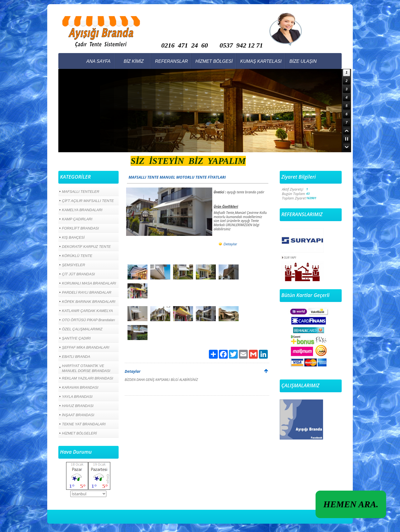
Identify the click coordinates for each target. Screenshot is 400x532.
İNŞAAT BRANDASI (78, 415)
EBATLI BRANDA (76, 357)
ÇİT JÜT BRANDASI (78, 274)
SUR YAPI (290, 257)
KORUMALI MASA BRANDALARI (89, 283)
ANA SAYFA (98, 61)
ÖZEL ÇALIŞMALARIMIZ (82, 329)
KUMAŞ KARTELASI (261, 61)
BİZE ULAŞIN (303, 61)
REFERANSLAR (171, 61)
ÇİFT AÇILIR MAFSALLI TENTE (88, 201)
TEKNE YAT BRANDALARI (84, 424)
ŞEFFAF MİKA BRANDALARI (86, 347)
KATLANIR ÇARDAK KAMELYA (87, 311)
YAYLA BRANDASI (77, 397)
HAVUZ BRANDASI (78, 406)
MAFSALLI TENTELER (81, 192)
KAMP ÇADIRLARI (77, 219)
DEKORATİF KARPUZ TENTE (86, 247)
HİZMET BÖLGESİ (214, 61)
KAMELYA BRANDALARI (82, 210)
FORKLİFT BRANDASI (80, 228)
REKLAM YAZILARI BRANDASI (87, 378)
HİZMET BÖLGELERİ (79, 433)
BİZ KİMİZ (134, 61)
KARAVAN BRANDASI (80, 387)
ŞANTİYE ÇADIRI (76, 338)
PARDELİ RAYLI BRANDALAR (87, 292)
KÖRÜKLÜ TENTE (77, 256)
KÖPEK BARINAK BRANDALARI (89, 302)
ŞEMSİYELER (73, 265)
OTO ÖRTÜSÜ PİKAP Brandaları (88, 320)
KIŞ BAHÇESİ (73, 237)
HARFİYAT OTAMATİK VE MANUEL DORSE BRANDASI (86, 368)
